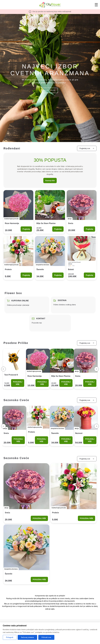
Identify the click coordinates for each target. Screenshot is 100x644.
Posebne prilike (16, 343)
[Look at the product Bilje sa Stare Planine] (50, 212)
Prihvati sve (46, 637)
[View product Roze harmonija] (38, 369)
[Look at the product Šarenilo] (50, 258)
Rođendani (12, 148)
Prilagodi (10, 637)
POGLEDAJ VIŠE (18, 383)
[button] (3, 369)
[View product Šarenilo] (62, 426)
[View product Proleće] (38, 426)
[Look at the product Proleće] (18, 258)
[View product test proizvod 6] (14, 369)
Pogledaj (26, 229)
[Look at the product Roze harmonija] (18, 212)
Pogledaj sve (87, 148)
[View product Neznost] (86, 426)
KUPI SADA (50, 90)
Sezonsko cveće (16, 400)
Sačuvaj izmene (27, 637)
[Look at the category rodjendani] (50, 170)
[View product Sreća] (86, 369)
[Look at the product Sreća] (82, 212)
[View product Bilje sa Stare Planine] (62, 369)
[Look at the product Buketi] (82, 258)
